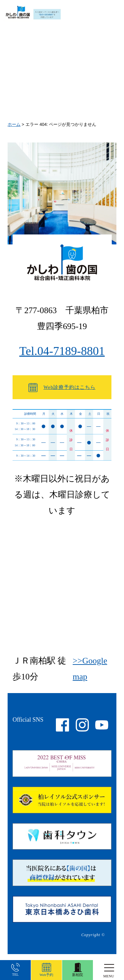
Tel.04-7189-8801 (62, 351)
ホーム (14, 124)
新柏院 (78, 970)
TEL (15, 970)
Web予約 (47, 970)
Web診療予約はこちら (62, 388)
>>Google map (90, 669)
